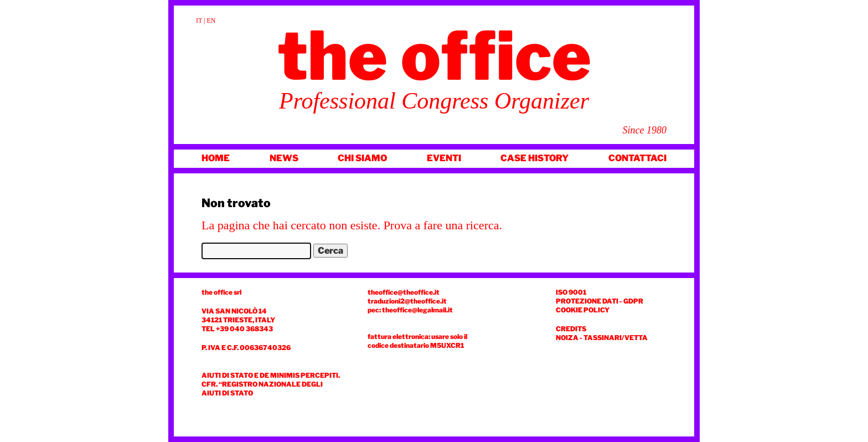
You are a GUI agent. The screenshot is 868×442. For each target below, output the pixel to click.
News (284, 158)
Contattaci (637, 158)
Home (216, 158)
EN (211, 20)
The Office (434, 56)
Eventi (444, 158)
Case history (534, 158)
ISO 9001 (571, 292)
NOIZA (567, 338)
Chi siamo (362, 158)
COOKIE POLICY (583, 310)
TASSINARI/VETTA (616, 338)
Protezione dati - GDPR (600, 301)
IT (199, 20)
